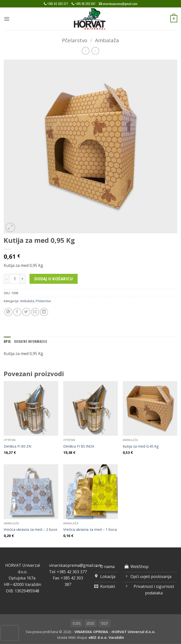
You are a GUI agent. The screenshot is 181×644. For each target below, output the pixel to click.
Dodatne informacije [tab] (31, 341)
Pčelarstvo (75, 40)
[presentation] (10, 633)
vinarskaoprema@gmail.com (75, 565)
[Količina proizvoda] (15, 279)
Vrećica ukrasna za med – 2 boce (30, 530)
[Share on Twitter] (26, 312)
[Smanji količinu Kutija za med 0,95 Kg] (7, 279)
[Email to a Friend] (35, 312)
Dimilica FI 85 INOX (79, 446)
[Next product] (86, 51)
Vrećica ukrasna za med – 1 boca (90, 530)
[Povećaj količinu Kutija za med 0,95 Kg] (23, 279)
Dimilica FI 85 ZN (17, 446)
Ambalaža (107, 40)
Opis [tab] (7, 341)
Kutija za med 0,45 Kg (141, 446)
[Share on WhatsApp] (8, 312)
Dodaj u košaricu (54, 279)
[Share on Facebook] (17, 312)
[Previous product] (95, 51)
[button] (7, 19)
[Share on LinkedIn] (44, 312)
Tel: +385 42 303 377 (68, 572)
